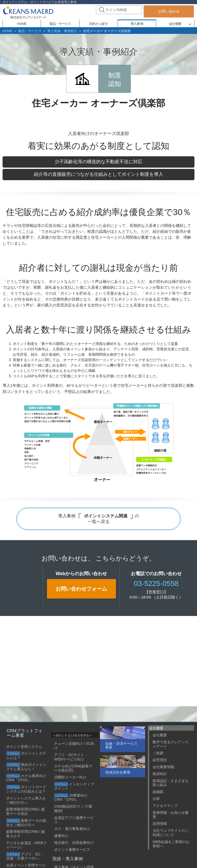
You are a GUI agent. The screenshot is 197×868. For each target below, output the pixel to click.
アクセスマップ (165, 806)
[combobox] (119, 10)
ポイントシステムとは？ (26, 755)
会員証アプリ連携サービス (74, 820)
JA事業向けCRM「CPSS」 (71, 798)
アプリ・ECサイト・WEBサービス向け (71, 757)
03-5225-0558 (156, 583)
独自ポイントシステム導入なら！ (26, 767)
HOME (7, 31)
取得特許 (160, 774)
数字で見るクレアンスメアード (171, 744)
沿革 (156, 799)
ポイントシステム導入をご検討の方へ (26, 800)
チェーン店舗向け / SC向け (74, 746)
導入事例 (137, 24)
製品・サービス (28, 31)
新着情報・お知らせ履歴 (171, 815)
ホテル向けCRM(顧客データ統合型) (73, 768)
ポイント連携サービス (72, 850)
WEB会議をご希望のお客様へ (171, 844)
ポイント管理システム (24, 747)
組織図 (158, 792)
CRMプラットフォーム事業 (25, 733)
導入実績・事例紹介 (58, 31)
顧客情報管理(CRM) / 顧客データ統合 (26, 811)
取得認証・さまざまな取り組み (171, 783)
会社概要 (175, 24)
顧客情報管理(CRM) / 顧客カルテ (26, 834)
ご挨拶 (158, 753)
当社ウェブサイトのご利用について (171, 833)
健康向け (61, 836)
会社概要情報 (163, 767)
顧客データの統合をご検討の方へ (26, 823)
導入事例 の (98, 518)
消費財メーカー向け (70, 777)
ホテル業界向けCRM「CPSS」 (26, 778)
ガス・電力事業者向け (72, 829)
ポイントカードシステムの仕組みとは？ (26, 789)
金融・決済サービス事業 (121, 745)
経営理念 (160, 760)
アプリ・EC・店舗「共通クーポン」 (25, 856)
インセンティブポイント (74, 786)
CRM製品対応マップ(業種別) (73, 809)
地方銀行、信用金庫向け (74, 843)
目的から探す (98, 24)
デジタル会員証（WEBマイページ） (26, 845)
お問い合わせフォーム (81, 589)
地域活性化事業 (118, 772)
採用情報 (160, 824)
